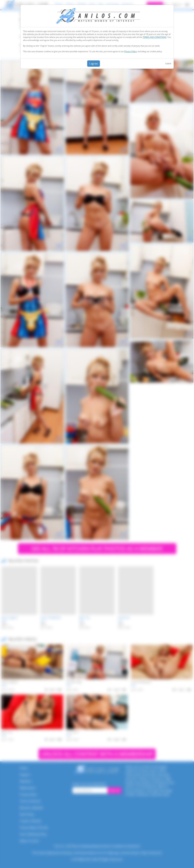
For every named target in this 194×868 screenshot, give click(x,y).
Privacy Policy (131, 51)
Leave (168, 63)
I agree (94, 64)
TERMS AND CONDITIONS (155, 37)
